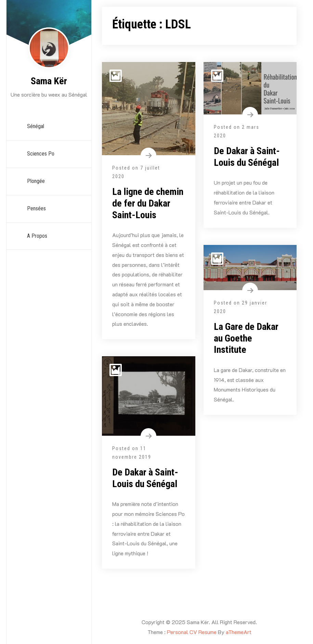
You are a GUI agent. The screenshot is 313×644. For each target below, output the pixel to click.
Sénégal (36, 126)
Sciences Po (41, 154)
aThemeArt (239, 632)
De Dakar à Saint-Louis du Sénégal (247, 157)
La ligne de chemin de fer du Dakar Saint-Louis (148, 203)
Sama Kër (49, 81)
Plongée (36, 181)
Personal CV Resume (192, 632)
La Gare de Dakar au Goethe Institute (246, 338)
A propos (37, 236)
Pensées (36, 208)
